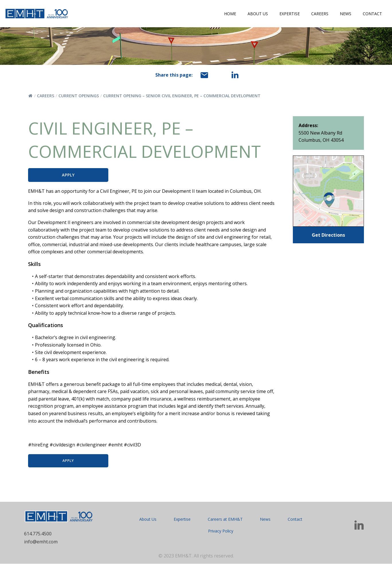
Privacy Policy (221, 554)
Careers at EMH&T (225, 542)
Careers (320, 14)
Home (230, 14)
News (346, 14)
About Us (258, 14)
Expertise (290, 14)
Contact (372, 14)
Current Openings (79, 96)
